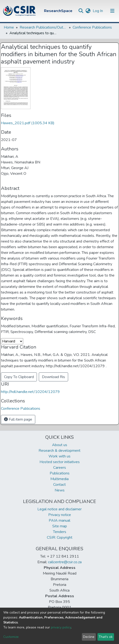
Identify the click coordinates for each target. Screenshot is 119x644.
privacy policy (61, 627)
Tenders (60, 532)
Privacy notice (60, 515)
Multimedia (59, 479)
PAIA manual (59, 520)
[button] (88, 11)
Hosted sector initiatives (60, 462)
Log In (98, 11)
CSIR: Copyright (60, 537)
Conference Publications (92, 27)
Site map (60, 526)
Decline (89, 637)
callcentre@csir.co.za (65, 562)
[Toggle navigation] (112, 11)
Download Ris (53, 377)
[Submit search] (81, 11)
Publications (60, 473)
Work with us (59, 456)
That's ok (106, 637)
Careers (60, 468)
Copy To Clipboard (19, 377)
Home (9, 27)
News (60, 490)
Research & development (59, 451)
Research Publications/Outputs (43, 27)
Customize (11, 637)
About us (60, 445)
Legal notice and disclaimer (59, 509)
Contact (59, 485)
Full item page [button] (18, 419)
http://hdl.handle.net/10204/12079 (30, 392)
